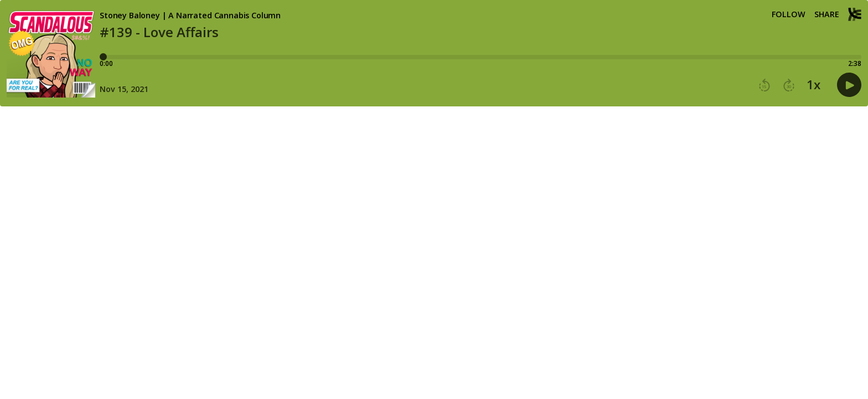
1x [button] (813, 85)
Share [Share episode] (827, 14)
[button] (764, 85)
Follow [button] (789, 14)
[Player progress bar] (480, 57)
